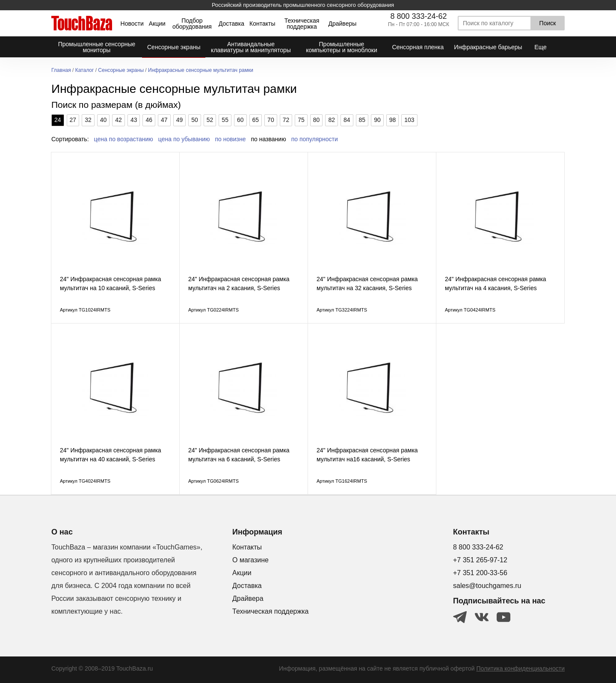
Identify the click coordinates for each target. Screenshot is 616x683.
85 (362, 120)
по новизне (231, 139)
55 (225, 120)
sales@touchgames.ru (487, 586)
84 (347, 120)
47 (164, 120)
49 (180, 120)
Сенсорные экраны (121, 70)
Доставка (231, 24)
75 (301, 120)
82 (332, 120)
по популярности (315, 139)
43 (134, 120)
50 (195, 120)
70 (271, 120)
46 (149, 120)
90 (377, 120)
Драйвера (248, 598)
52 (210, 120)
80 (317, 120)
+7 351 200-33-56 (480, 573)
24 (58, 120)
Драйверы (342, 24)
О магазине (250, 560)
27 (73, 120)
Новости (132, 24)
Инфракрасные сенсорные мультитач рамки (201, 70)
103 (409, 120)
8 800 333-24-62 (418, 16)
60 (240, 120)
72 (286, 120)
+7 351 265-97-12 (480, 560)
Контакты (262, 24)
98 (393, 120)
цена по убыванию (184, 139)
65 (256, 120)
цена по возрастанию (124, 139)
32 (88, 120)
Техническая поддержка (302, 24)
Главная (61, 70)
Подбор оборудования (192, 24)
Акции (157, 24)
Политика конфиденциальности (520, 668)
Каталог (85, 70)
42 (118, 120)
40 (104, 120)
